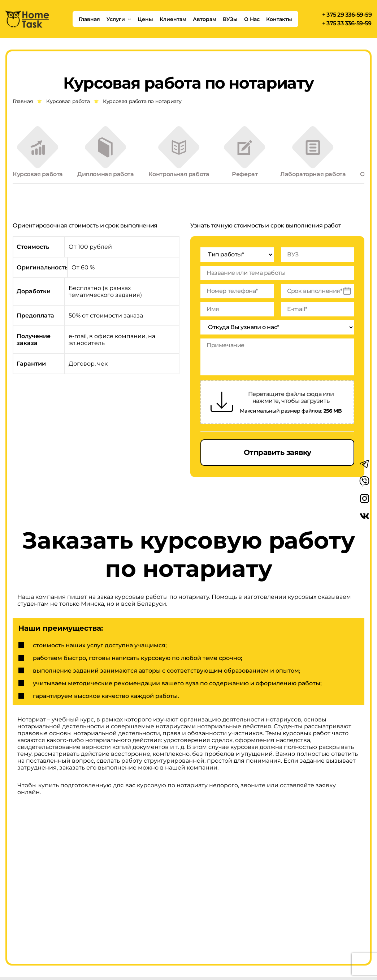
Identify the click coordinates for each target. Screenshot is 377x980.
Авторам (205, 19)
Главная (89, 19)
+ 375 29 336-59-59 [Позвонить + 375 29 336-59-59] (347, 15)
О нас (252, 19)
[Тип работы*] (237, 256)
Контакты (279, 19)
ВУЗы (230, 19)
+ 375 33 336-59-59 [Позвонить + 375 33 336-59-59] (347, 24)
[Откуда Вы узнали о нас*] (277, 329)
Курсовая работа (68, 102)
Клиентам (173, 19)
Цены (145, 19)
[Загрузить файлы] (222, 404)
